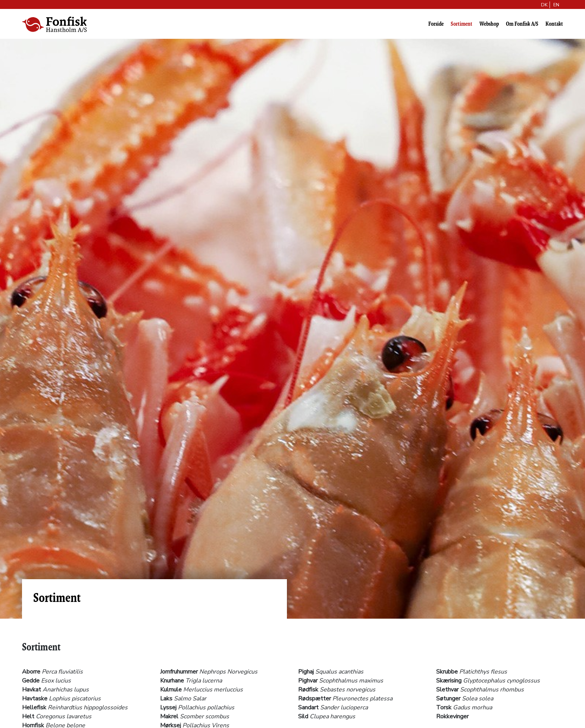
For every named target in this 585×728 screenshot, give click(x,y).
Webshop (489, 24)
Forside (436, 24)
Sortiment (462, 24)
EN (556, 5)
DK (544, 5)
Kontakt (554, 24)
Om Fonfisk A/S (522, 24)
